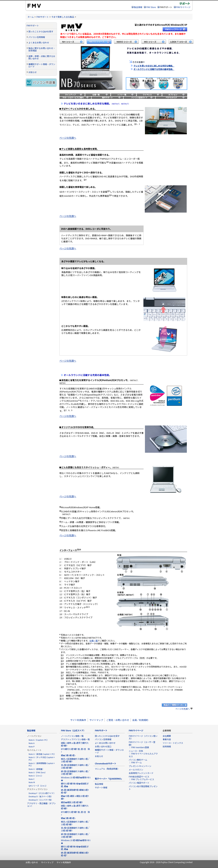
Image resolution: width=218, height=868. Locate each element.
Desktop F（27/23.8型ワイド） (42, 793)
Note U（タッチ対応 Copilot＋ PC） (42, 758)
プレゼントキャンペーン (140, 766)
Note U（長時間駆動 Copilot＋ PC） (42, 764)
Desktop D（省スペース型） (41, 796)
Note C (32, 779)
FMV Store (151, 7)
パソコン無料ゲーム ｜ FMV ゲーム (138, 761)
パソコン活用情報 (37, 37)
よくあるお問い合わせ (39, 42)
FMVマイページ (183, 7)
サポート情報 (101, 787)
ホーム (31, 17)
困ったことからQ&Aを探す (41, 31)
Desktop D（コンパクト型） (41, 800)
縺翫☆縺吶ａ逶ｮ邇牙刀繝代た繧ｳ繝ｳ (75, 744)
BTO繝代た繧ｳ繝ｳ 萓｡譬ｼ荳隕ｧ (75, 750)
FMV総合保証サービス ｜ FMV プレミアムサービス (141, 778)
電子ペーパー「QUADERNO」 (109, 779)
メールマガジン (136, 770)
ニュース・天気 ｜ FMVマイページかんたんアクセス (143, 753)
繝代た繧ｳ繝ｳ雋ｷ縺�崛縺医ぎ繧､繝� (75, 785)
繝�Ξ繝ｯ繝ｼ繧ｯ (68, 755)
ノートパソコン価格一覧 (72, 736)
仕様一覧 (94, 641)
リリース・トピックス (173, 743)
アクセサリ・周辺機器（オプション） (41, 805)
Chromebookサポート (106, 763)
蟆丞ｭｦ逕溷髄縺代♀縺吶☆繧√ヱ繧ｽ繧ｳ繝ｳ (75, 760)
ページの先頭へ (68, 138)
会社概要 (167, 736)
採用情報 (167, 746)
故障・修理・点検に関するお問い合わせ (42, 57)
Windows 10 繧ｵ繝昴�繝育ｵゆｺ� (76, 779)
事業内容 (167, 739)
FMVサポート (43, 17)
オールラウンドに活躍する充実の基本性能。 (154, 69)
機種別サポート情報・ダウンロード (42, 65)
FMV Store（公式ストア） (73, 730)
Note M (32, 782)
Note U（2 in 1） (36, 776)
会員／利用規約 (140, 720)
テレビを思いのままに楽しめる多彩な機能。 (154, 66)
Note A (32, 743)
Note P (32, 746)
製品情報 (138, 7)
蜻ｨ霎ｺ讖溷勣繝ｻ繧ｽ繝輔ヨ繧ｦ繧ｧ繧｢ (75, 791)
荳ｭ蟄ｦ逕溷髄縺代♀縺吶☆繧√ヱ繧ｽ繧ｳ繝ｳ (75, 766)
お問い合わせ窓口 (103, 746)
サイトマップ (96, 720)
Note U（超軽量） (36, 769)
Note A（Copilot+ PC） (39, 740)
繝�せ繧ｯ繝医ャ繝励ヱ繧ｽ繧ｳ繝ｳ (75, 797)
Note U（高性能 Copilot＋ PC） (42, 754)
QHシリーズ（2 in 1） (38, 786)
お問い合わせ (32, 862)
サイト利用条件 (78, 720)
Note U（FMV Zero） (38, 772)
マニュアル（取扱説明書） (107, 769)
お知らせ (33, 72)
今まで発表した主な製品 (63, 17)
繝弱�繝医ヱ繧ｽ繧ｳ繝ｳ (72, 802)
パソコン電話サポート (139, 783)
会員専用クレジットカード (141, 773)
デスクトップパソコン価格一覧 (75, 739)
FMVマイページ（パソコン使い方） (143, 737)
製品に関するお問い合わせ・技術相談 (42, 49)
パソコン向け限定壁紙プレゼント (143, 788)
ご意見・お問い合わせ (118, 720)
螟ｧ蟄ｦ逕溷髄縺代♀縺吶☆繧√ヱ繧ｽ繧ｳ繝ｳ (75, 773)
